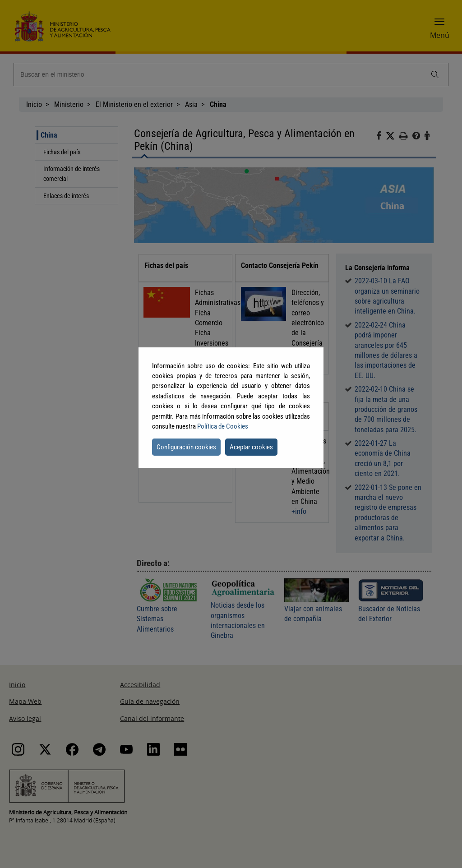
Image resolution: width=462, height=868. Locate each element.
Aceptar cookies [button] (251, 447)
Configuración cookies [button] (186, 447)
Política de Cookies (223, 426)
